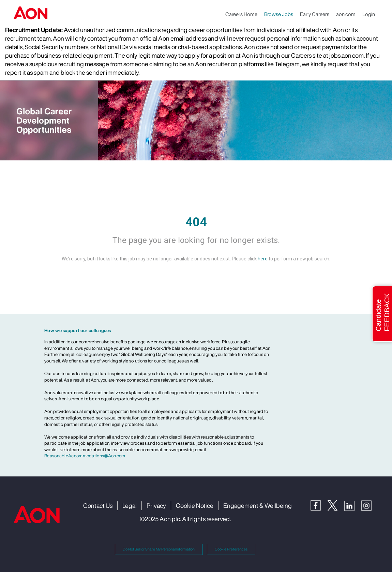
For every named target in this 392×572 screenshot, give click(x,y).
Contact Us (98, 505)
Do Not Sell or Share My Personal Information (159, 549)
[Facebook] (319, 505)
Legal (130, 505)
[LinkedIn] (353, 505)
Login (369, 14)
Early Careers (315, 14)
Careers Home (241, 14)
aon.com (346, 14)
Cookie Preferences (231, 549)
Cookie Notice (195, 505)
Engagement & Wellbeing (258, 505)
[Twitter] (336, 505)
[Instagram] (370, 505)
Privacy (156, 505)
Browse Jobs (279, 14)
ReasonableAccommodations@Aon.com (85, 456)
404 (196, 222)
